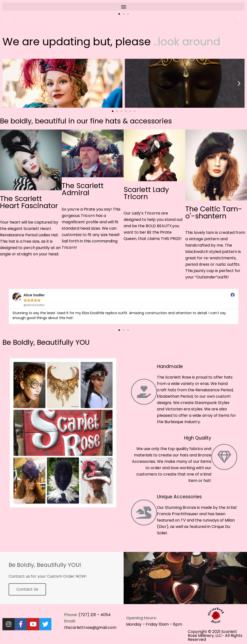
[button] (123, 6)
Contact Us (27, 589)
